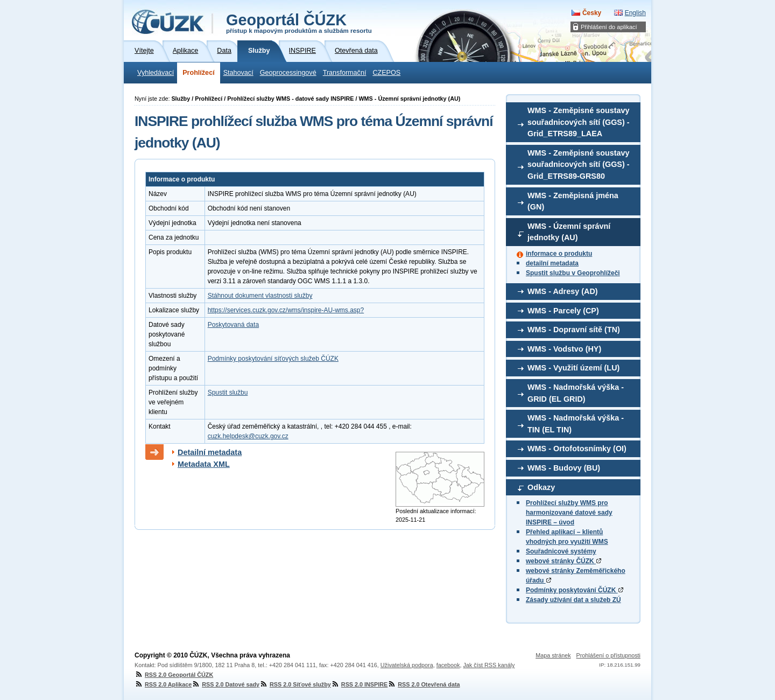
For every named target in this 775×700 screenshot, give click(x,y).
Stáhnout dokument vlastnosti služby (260, 296)
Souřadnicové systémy (561, 551)
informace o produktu (559, 254)
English (635, 13)
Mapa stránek (553, 655)
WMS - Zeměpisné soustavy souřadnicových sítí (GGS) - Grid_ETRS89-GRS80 (579, 164)
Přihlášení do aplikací (609, 27)
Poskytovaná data (233, 325)
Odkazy (541, 487)
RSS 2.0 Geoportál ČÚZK (174, 675)
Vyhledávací (156, 73)
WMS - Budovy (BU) (564, 468)
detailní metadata (552, 263)
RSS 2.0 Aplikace (163, 684)
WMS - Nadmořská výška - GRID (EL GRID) (576, 393)
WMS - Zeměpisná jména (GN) (573, 201)
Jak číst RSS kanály (489, 665)
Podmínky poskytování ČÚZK (575, 590)
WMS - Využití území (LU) (573, 368)
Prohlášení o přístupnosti (608, 655)
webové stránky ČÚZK (563, 561)
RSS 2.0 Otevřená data (424, 684)
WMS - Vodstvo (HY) (564, 349)
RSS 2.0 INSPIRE (359, 684)
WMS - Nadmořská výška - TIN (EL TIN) (576, 424)
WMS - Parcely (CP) (563, 311)
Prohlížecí (199, 73)
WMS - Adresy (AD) (563, 291)
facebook (448, 665)
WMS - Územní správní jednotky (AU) (569, 232)
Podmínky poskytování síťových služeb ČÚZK (273, 359)
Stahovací (238, 73)
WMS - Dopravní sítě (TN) (574, 330)
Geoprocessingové (288, 73)
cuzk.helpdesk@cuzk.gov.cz (248, 436)
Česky (592, 13)
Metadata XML (204, 464)
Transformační (345, 73)
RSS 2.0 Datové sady (226, 684)
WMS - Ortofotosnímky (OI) (577, 449)
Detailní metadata (210, 452)
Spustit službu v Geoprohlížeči (573, 273)
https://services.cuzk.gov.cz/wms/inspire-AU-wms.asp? (286, 310)
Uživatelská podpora (407, 665)
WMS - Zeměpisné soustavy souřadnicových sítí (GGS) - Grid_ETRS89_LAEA (579, 122)
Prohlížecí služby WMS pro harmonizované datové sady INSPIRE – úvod (569, 513)
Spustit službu (228, 393)
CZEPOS (386, 73)
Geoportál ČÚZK (299, 23)
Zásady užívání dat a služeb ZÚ (573, 600)
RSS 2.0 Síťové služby (295, 684)
